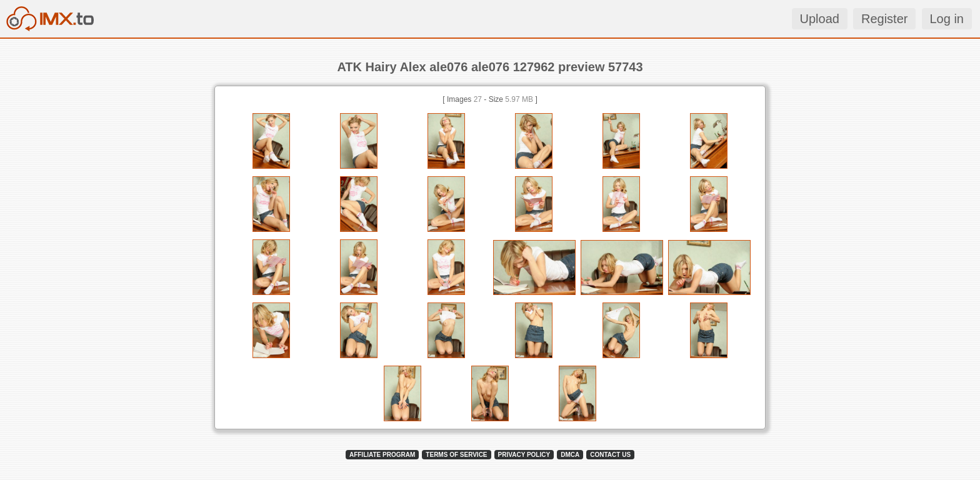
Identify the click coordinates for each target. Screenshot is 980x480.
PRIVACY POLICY (524, 455)
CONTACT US (610, 455)
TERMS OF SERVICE (456, 455)
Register (884, 19)
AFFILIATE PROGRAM (382, 455)
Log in (947, 19)
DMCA (570, 455)
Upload (820, 19)
